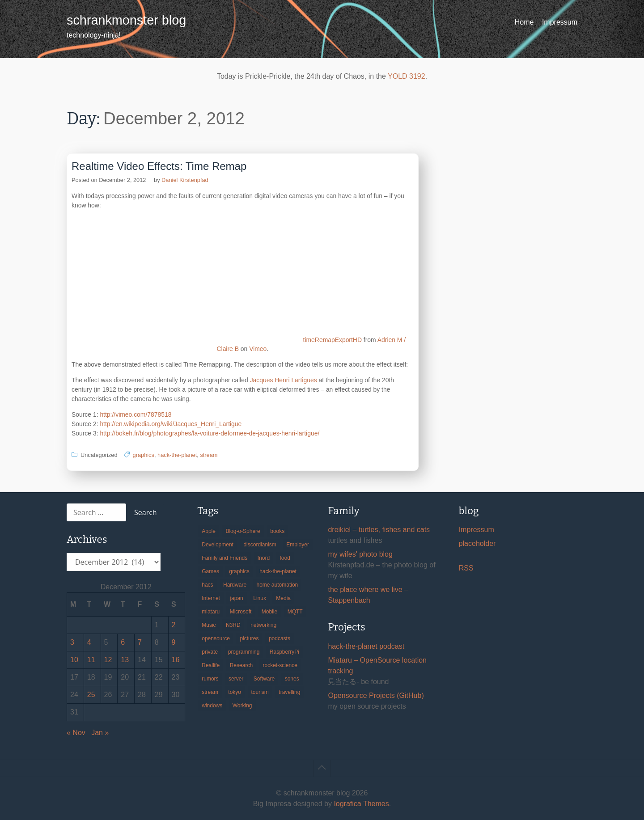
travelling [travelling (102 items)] (289, 692)
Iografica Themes (361, 804)
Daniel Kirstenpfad (185, 180)
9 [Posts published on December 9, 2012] (174, 642)
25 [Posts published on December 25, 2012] (91, 695)
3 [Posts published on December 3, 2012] (72, 642)
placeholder (477, 543)
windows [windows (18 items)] (212, 706)
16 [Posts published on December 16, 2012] (176, 660)
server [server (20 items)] (236, 679)
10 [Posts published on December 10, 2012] (74, 660)
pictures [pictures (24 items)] (249, 638)
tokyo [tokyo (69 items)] (235, 692)
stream (209, 455)
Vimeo (258, 349)
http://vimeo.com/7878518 (136, 414)
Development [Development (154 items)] (218, 545)
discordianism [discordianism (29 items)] (260, 545)
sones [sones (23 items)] (292, 679)
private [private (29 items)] (210, 652)
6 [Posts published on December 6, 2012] (123, 642)
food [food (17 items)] (285, 558)
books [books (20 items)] (277, 531)
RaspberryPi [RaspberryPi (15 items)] (284, 652)
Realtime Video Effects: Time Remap (159, 166)
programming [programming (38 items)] (244, 652)
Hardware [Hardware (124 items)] (235, 585)
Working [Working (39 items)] (242, 706)
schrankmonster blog (126, 20)
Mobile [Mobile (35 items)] (269, 612)
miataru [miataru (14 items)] (211, 612)
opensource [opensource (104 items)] (216, 638)
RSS (466, 568)
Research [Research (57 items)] (241, 665)
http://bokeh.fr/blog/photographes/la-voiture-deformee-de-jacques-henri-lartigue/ (210, 433)
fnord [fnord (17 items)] (264, 558)
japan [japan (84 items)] (236, 598)
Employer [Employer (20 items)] (298, 545)
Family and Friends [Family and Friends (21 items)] (225, 558)
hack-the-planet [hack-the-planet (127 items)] (278, 571)
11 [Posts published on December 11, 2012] (91, 660)
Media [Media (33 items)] (283, 598)
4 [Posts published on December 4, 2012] (89, 642)
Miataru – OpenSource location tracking (377, 666)
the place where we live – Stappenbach (368, 595)
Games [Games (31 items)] (210, 571)
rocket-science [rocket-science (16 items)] (280, 665)
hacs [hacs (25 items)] (207, 585)
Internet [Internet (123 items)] (211, 598)
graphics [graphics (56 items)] (239, 571)
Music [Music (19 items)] (209, 625)
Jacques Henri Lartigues (284, 380)
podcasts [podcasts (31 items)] (280, 638)
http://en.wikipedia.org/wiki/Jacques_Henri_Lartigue (171, 424)
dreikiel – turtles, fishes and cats (379, 530)
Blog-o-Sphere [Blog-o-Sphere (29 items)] (243, 531)
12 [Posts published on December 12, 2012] (108, 660)
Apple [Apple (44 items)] (209, 531)
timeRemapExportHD (333, 340)
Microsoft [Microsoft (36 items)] (241, 612)
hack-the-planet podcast (366, 646)
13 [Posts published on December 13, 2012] (125, 660)
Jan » (100, 733)
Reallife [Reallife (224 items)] (211, 665)
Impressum (560, 22)
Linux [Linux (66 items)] (260, 598)
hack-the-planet (177, 455)
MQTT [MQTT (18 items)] (295, 612)
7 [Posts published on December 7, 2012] (140, 642)
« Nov (76, 733)
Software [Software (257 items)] (264, 679)
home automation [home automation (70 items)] (278, 585)
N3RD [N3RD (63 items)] (233, 625)
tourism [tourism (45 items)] (260, 692)
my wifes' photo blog (360, 554)
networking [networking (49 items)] (263, 625)
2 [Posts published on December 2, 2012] (174, 625)
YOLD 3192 (407, 76)
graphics (144, 455)
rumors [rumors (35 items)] (210, 679)
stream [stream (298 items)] (210, 692)
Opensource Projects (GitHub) (376, 695)
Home (524, 22)
